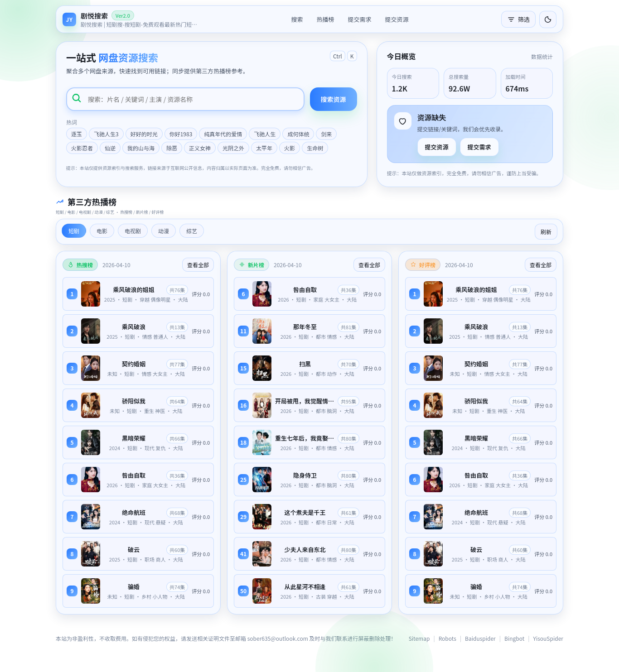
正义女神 (200, 148)
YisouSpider (548, 638)
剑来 (326, 134)
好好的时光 (144, 134)
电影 (102, 231)
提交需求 (359, 19)
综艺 (192, 231)
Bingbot (514, 638)
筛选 (518, 19)
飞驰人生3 (106, 134)
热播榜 (325, 19)
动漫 (164, 231)
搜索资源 (334, 99)
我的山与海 (141, 148)
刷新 (546, 232)
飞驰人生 (265, 134)
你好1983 (181, 134)
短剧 (74, 231)
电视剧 (133, 231)
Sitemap (419, 638)
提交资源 (397, 19)
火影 (290, 148)
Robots (447, 638)
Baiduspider (480, 638)
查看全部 (198, 265)
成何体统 (298, 134)
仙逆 (110, 148)
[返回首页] (131, 19)
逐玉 (77, 134)
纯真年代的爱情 (223, 134)
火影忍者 (82, 148)
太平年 (264, 148)
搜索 (297, 19)
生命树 (315, 148)
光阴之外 (233, 148)
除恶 (172, 148)
